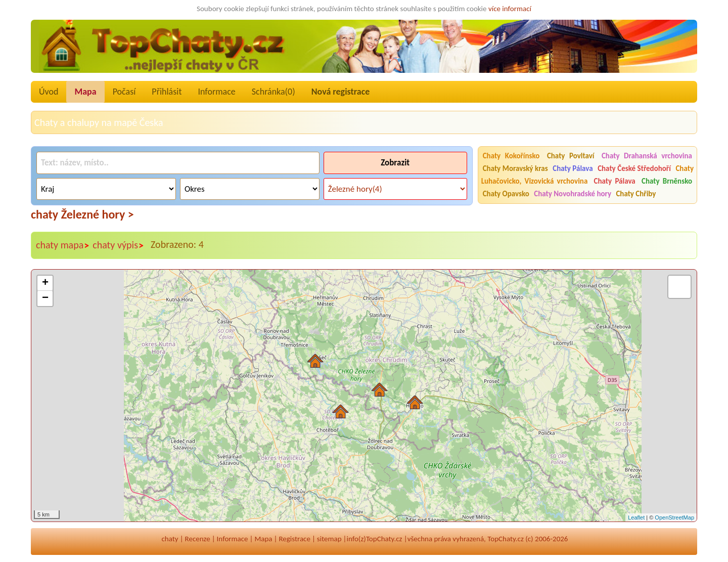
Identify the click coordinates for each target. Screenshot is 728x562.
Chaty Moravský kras (515, 168)
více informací (510, 9)
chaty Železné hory (82, 214)
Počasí (124, 92)
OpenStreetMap (674, 517)
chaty (170, 539)
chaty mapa (63, 245)
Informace (216, 92)
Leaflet (636, 517)
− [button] (45, 298)
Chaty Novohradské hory (573, 194)
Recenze (198, 539)
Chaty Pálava (573, 168)
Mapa (85, 92)
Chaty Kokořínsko (511, 156)
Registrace (294, 539)
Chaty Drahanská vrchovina (647, 156)
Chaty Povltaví (571, 156)
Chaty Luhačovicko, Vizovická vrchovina (587, 175)
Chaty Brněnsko (667, 181)
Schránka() (274, 92)
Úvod (49, 92)
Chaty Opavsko (506, 194)
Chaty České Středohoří (634, 168)
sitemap (329, 539)
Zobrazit (395, 163)
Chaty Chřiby (636, 194)
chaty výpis (118, 245)
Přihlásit (167, 92)
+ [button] (45, 283)
